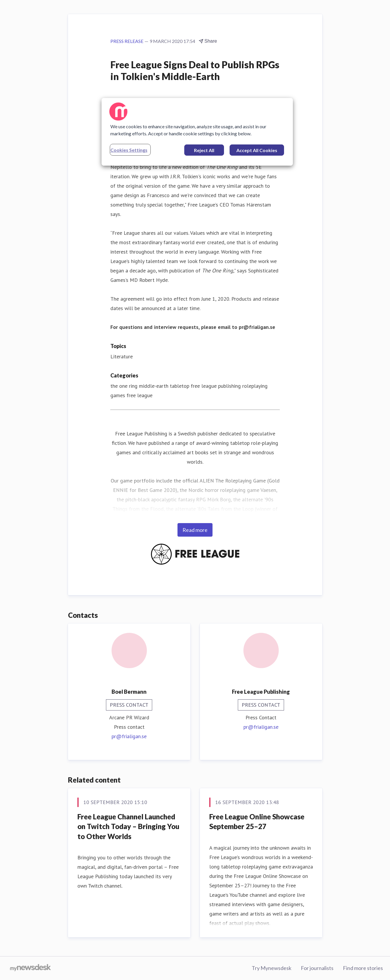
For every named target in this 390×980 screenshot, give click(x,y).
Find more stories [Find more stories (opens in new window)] (363, 968)
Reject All (204, 150)
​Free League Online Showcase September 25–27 (257, 822)
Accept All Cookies (257, 150)
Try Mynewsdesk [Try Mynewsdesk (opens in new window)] (272, 968)
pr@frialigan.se (129, 736)
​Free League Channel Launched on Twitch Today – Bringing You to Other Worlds (128, 826)
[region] (197, 132)
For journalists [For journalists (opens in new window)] (317, 968)
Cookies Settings (129, 150)
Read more (195, 530)
